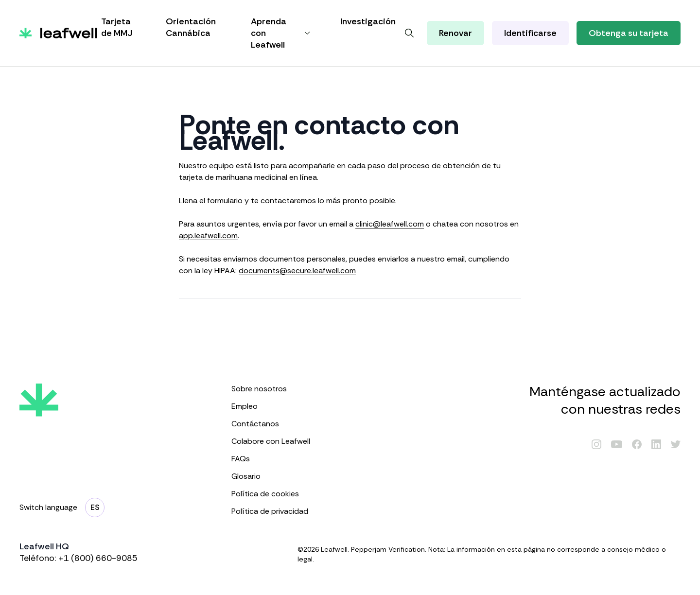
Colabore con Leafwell (272, 441)
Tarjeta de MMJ (117, 27)
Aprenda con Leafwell (282, 33)
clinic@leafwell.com (390, 224)
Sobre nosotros (272, 389)
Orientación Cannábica (191, 27)
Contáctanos (272, 424)
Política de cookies (272, 494)
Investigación (368, 21)
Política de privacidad (272, 511)
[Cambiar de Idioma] (95, 507)
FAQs (272, 459)
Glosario (272, 476)
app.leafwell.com (208, 236)
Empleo (272, 406)
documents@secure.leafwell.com (297, 271)
